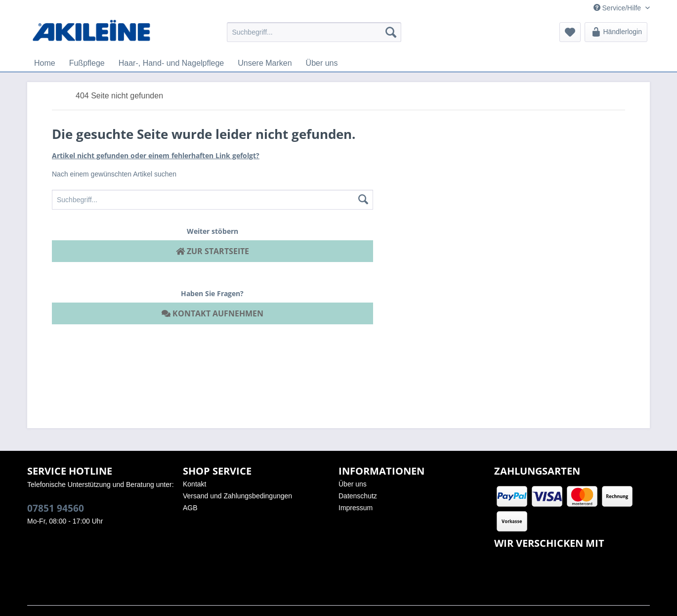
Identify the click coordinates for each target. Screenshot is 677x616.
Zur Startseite (212, 251)
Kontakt (194, 484)
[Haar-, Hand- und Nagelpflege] (171, 63)
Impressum (356, 508)
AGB (190, 508)
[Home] (45, 63)
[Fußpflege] (87, 63)
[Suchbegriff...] (314, 32)
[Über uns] (322, 63)
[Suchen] (391, 32)
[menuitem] (314, 32)
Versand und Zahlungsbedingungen (237, 496)
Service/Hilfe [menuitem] (618, 8)
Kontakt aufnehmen (212, 313)
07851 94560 (56, 508)
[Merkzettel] (570, 32)
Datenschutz (358, 496)
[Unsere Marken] (265, 63)
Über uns (353, 484)
